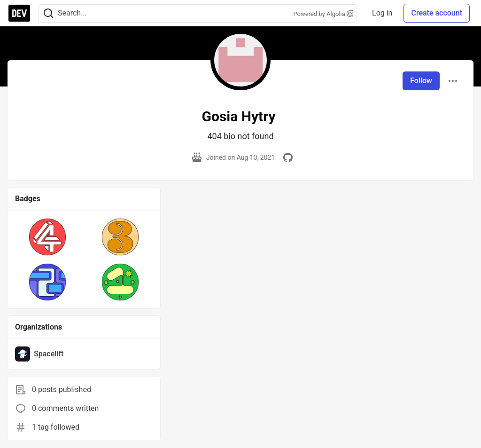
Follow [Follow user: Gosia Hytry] (421, 81)
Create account (437, 13)
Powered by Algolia (324, 14)
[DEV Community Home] (19, 13)
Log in (382, 13)
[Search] (48, 13)
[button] (48, 237)
